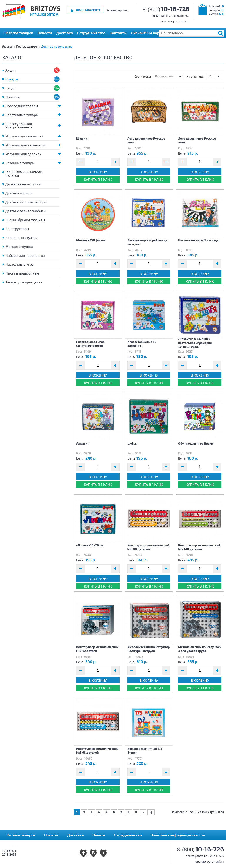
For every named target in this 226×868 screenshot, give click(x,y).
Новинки (12, 97)
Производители (27, 46)
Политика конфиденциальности (178, 835)
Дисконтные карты (147, 33)
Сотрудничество (91, 33)
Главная (8, 46)
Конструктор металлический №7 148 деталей (199, 547)
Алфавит (83, 443)
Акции (11, 70)
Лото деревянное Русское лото (146, 140)
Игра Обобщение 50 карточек (142, 344)
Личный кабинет (88, 10)
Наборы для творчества (25, 255)
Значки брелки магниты (25, 220)
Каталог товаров (21, 835)
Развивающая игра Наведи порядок (147, 242)
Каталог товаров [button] (19, 33)
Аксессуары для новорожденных (32, 125)
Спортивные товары (32, 115)
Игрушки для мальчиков (32, 145)
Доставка (65, 33)
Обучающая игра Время (196, 443)
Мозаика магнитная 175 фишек (145, 751)
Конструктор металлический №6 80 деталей (148, 547)
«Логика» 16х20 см (90, 545)
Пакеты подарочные (22, 273)
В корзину (98, 172)
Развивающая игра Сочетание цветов (90, 344)
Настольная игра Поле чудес (199, 240)
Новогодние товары (32, 106)
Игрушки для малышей (32, 136)
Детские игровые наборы (26, 202)
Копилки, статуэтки (22, 237)
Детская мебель (19, 193)
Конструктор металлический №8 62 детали (97, 649)
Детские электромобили (26, 211)
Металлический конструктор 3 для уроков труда (199, 649)
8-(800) (166, 9)
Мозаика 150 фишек (91, 240)
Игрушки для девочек (32, 154)
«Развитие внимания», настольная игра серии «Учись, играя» (195, 343)
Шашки (82, 138)
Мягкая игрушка (19, 246)
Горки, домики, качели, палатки (24, 173)
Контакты (118, 33)
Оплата (99, 835)
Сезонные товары (32, 163)
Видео (10, 88)
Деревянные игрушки (23, 184)
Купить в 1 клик (98, 179)
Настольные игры (20, 264)
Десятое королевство (57, 46)
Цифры (132, 443)
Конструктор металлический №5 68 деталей (97, 751)
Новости (45, 33)
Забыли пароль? (117, 10)
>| (151, 812)
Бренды (12, 79)
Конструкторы (17, 229)
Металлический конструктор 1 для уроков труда (149, 649)
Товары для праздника (24, 282)
